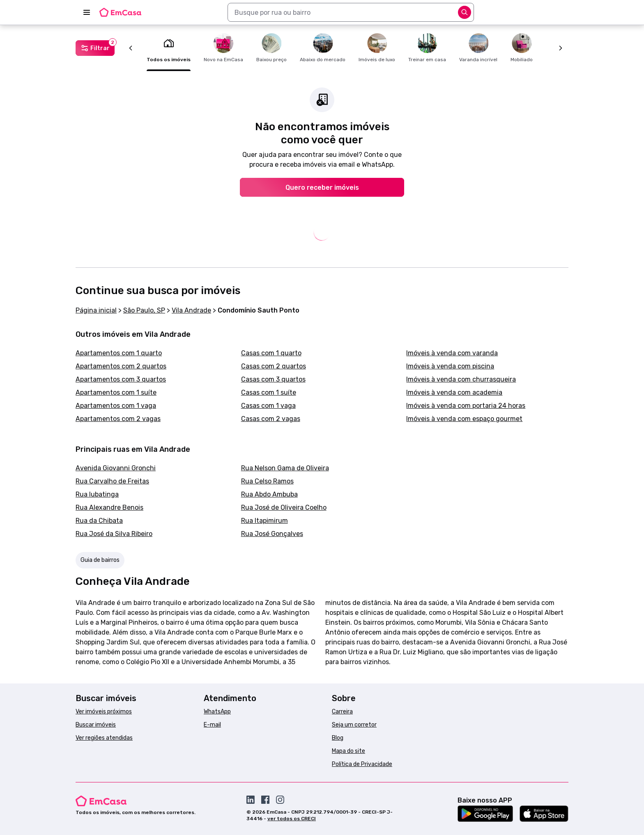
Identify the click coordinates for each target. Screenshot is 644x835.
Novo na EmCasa (223, 48)
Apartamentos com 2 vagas (118, 419)
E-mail (212, 725)
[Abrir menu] (87, 12)
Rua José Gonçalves (272, 534)
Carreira (342, 712)
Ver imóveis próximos (104, 712)
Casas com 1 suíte (269, 392)
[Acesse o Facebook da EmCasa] (265, 800)
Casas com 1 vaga (268, 406)
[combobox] (351, 12)
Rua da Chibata (99, 521)
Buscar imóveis (96, 725)
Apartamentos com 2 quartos (121, 366)
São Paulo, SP (144, 310)
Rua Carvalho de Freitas (112, 481)
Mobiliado (522, 48)
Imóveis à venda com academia (454, 392)
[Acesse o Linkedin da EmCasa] (251, 800)
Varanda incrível (478, 48)
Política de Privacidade (362, 764)
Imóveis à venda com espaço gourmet (464, 419)
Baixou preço (271, 48)
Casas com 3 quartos (273, 379)
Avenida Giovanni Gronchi (116, 468)
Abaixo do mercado (323, 48)
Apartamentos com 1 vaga (116, 406)
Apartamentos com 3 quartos (121, 379)
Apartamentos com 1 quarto (119, 353)
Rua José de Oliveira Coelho (284, 507)
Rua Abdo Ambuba (269, 494)
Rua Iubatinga (97, 494)
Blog (338, 738)
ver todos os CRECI (292, 819)
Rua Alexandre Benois (109, 507)
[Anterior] (131, 48)
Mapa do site (348, 751)
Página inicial (96, 310)
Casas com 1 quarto (271, 353)
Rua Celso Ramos (267, 481)
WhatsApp (217, 712)
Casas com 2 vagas (271, 419)
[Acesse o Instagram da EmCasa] (280, 800)
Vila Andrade (191, 310)
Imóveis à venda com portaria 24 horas (466, 406)
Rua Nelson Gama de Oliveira (285, 468)
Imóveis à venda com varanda (452, 353)
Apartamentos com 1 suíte (116, 392)
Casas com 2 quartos (274, 366)
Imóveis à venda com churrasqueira (461, 379)
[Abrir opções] (465, 12)
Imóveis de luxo (377, 48)
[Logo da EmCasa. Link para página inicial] (120, 12)
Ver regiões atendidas (104, 738)
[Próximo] (561, 48)
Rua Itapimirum (264, 521)
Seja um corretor (354, 725)
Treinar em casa (427, 48)
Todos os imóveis (169, 48)
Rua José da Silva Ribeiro (114, 534)
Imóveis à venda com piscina (450, 366)
